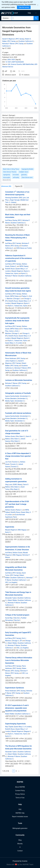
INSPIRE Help (20, 813)
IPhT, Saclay (20, 39)
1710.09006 (28, 607)
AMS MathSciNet (28, 64)
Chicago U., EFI (17, 641)
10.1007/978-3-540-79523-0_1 (15, 230)
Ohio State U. (20, 436)
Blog (20, 840)
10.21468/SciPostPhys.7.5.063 (15, 683)
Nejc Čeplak (9, 727)
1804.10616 (9, 625)
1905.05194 (9, 680)
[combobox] (23, 18)
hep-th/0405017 (10, 446)
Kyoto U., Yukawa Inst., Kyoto (18, 306)
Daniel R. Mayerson (9, 39)
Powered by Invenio (20, 861)
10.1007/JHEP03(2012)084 (17, 562)
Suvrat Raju (9, 618)
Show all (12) (7, 180)
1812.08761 (28, 739)
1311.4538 (14, 250)
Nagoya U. (28, 731)
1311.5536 (28, 519)
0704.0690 (28, 423)
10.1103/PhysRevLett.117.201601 (16, 313)
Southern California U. (26, 41)
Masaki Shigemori (17, 271)
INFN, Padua (24, 266)
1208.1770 (9, 494)
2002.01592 (9, 539)
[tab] (8, 186)
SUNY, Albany (18, 485)
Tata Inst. (17, 618)
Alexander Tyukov (11, 598)
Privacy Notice (20, 794)
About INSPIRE (20, 787)
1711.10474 (28, 345)
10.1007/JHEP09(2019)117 (18, 719)
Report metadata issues (20, 817)
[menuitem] (29, 13)
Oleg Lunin (9, 485)
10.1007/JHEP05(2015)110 (18, 283)
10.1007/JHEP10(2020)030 (15, 62)
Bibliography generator (20, 828)
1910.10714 (28, 373)
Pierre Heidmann (11, 358)
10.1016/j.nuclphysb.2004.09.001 (16, 448)
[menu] (30, 13)
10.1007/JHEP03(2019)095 (18, 741)
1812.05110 (28, 650)
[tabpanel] (20, 482)
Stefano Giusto (10, 436)
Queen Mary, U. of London (14, 343)
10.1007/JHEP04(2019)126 (18, 653)
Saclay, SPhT (17, 220)
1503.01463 (28, 281)
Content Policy (20, 791)
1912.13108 (14, 388)
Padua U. (13, 266)
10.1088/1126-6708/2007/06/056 (19, 426)
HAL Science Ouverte (15, 64)
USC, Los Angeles (11, 582)
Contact (20, 851)
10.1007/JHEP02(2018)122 (18, 610)
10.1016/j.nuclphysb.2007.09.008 (16, 474)
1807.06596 (14, 764)
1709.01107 (28, 585)
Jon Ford (8, 462)
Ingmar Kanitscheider (12, 396)
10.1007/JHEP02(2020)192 (18, 375)
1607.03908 (13, 310)
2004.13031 (11, 60)
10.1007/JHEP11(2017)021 (18, 587)
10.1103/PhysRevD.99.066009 (15, 627)
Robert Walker (12, 600)
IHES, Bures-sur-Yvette (24, 248)
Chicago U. (17, 299)
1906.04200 (28, 716)
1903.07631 (28, 698)
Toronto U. (16, 462)
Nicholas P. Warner (8, 44)
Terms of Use (20, 798)
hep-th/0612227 (10, 471)
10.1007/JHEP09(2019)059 (18, 700)
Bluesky (20, 844)
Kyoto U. (24, 273)
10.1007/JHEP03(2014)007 (17, 522)
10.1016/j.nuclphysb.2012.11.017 (16, 496)
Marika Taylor (10, 401)
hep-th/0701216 (14, 227)
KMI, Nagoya (22, 530)
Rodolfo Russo (10, 269)
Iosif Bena (9, 220)
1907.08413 (13, 207)
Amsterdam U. (25, 396)
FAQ (20, 809)
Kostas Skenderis (11, 398)
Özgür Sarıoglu (15, 200)
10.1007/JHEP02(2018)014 (18, 348)
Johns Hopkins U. (11, 361)
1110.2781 (28, 560)
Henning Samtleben (12, 198)
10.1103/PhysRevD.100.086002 (15, 209)
